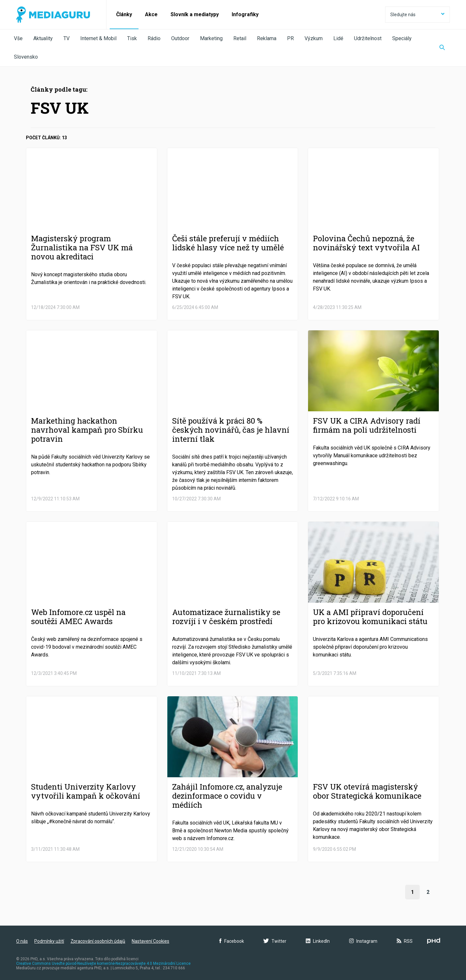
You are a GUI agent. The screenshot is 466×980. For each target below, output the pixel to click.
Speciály (402, 38)
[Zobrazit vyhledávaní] (442, 48)
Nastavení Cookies (150, 941)
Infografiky (245, 14)
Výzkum (314, 38)
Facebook (232, 941)
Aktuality (43, 38)
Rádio (154, 38)
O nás (22, 941)
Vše (18, 38)
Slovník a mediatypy (195, 14)
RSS (405, 941)
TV (67, 38)
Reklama (267, 38)
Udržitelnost (368, 38)
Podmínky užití (49, 941)
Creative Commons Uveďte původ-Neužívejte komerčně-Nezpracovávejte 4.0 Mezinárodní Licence (103, 963)
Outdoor (180, 38)
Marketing (211, 38)
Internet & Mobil (98, 38)
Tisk (132, 38)
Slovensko (26, 57)
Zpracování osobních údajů (98, 941)
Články (124, 14)
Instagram (363, 941)
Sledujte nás (417, 15)
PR (290, 38)
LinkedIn (318, 941)
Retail (240, 38)
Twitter (275, 941)
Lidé (338, 38)
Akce (151, 14)
